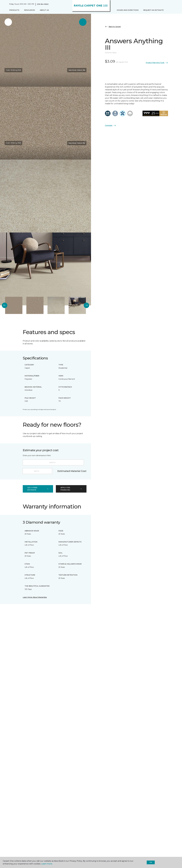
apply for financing (71, 489)
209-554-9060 (43, 4)
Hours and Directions (128, 10)
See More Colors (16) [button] (77, 70)
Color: (13, 70)
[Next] (86, 305)
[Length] (53, 462)
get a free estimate (38, 489)
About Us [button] (44, 10)
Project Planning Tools (157, 63)
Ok (151, 862)
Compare (110, 125)
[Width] (37, 471)
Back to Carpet (113, 27)
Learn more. (47, 864)
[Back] (5, 305)
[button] (168, 10)
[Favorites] (171, 10)
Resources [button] (30, 10)
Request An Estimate (153, 10)
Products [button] (14, 10)
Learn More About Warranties (35, 597)
